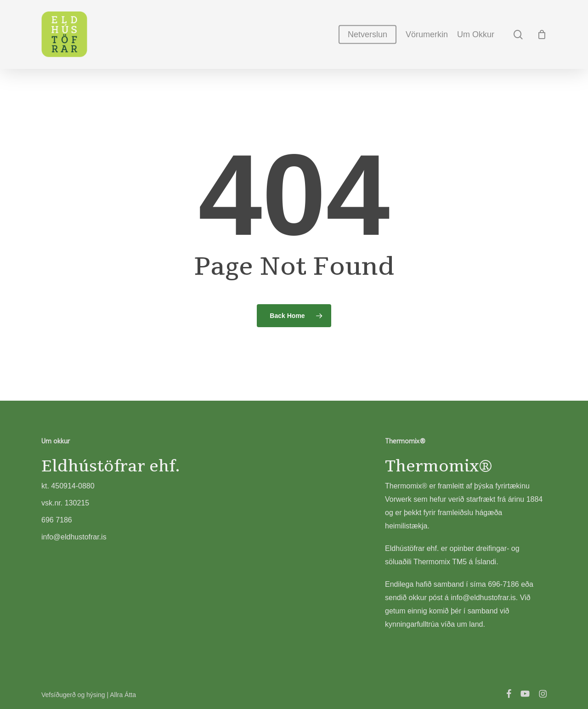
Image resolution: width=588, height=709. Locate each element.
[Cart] (542, 34)
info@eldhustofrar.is (483, 598)
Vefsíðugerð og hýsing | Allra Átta (89, 695)
